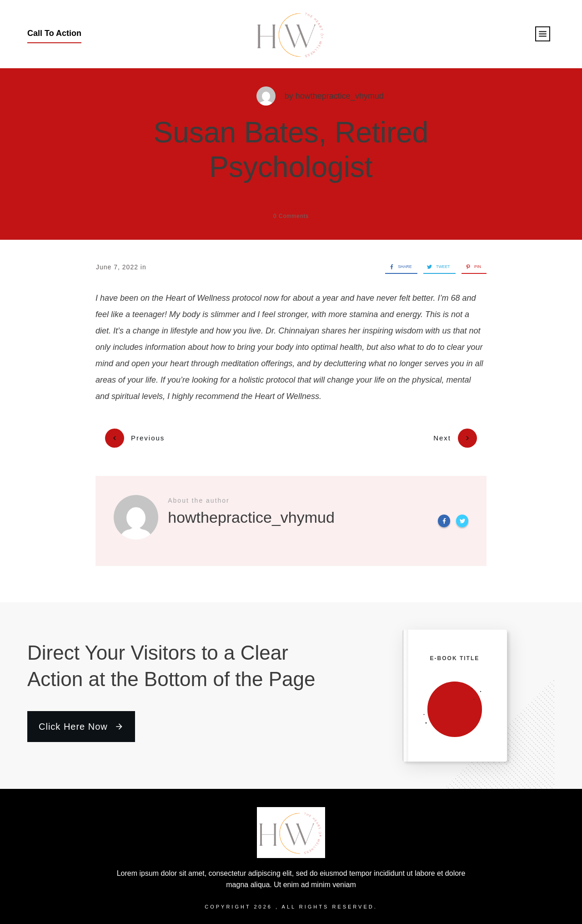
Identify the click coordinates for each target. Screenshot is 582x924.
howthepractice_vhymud (340, 96)
